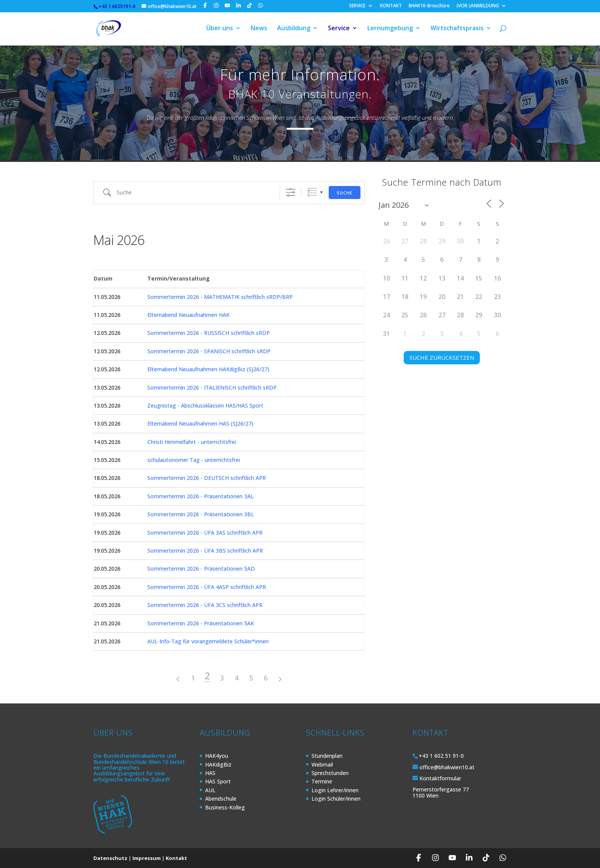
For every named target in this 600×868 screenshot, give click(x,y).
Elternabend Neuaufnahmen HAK (188, 315)
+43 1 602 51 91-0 (441, 756)
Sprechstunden (330, 773)
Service (339, 30)
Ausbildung (294, 30)
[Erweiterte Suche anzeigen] (291, 192)
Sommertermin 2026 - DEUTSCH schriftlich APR (207, 478)
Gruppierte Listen (312, 192)
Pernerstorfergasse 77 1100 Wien (441, 792)
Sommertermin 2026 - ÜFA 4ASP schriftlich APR (207, 587)
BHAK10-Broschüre (429, 6)
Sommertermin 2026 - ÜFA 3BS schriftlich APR (205, 551)
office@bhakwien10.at (447, 767)
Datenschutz (110, 858)
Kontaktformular (440, 778)
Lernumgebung (390, 30)
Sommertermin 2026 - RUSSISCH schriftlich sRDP (209, 333)
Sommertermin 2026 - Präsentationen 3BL (201, 514)
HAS (210, 773)
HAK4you (217, 756)
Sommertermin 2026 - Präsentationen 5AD (201, 569)
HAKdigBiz (218, 764)
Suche (345, 193)
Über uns (220, 30)
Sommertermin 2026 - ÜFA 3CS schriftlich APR (205, 605)
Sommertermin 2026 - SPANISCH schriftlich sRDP (209, 351)
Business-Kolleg (225, 807)
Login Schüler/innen (336, 799)
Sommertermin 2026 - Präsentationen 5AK (201, 623)
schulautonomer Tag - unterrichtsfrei (194, 460)
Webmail (322, 764)
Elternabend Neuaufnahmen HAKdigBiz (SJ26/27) (208, 369)
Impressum (147, 858)
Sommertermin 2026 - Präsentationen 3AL (201, 496)
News (259, 30)
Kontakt (176, 858)
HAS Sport (218, 781)
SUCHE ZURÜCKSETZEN (442, 357)
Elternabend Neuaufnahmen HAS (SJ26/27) (200, 423)
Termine (322, 781)
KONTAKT (391, 6)
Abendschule (221, 799)
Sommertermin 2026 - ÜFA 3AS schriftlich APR (205, 533)
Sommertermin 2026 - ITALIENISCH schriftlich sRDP (212, 387)
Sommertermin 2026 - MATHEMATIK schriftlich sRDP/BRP (220, 297)
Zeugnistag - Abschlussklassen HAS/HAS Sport (205, 405)
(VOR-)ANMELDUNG (478, 6)
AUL (210, 790)
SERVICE (357, 6)
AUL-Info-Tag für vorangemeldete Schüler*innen (208, 641)
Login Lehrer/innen (335, 790)
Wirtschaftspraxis (457, 30)
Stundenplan (327, 756)
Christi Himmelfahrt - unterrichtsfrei (192, 442)
